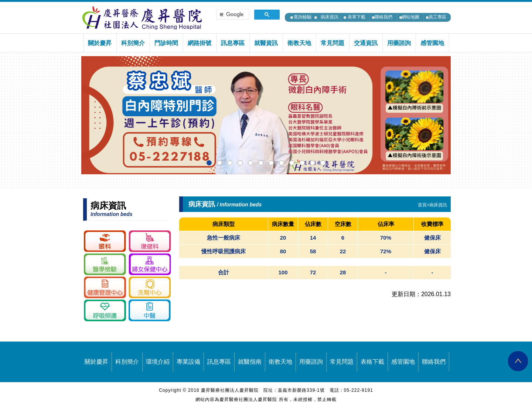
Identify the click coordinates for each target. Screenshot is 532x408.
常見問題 (342, 362)
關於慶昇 (96, 362)
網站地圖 (410, 17)
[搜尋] (232, 14)
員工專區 (437, 17)
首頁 (422, 205)
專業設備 (188, 362)
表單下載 (357, 17)
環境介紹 (158, 362)
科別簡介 (127, 362)
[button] (209, 163)
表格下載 (372, 362)
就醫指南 (250, 362)
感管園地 (403, 362)
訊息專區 (219, 362)
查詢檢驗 (303, 17)
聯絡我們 (383, 17)
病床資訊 (330, 17)
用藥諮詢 (311, 362)
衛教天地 (280, 362)
